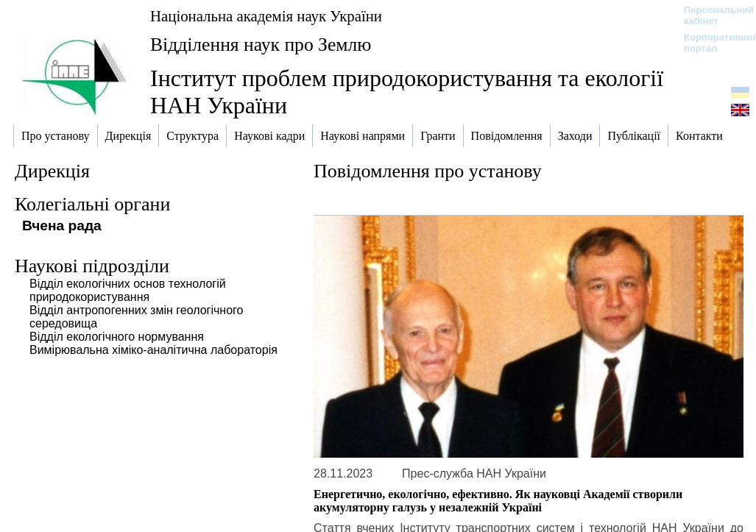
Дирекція (52, 171)
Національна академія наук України (266, 16)
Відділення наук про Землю (261, 45)
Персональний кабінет (711, 15)
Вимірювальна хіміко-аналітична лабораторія (153, 350)
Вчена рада (62, 226)
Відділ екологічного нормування (117, 337)
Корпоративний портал (711, 43)
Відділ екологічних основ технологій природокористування (128, 290)
